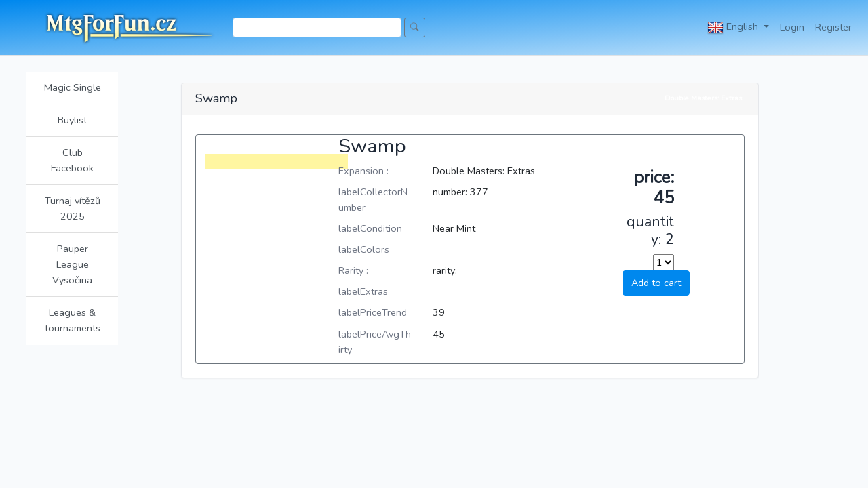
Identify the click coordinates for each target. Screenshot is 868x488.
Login (792, 27)
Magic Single (73, 87)
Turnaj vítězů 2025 (73, 208)
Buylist (72, 120)
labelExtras (363, 291)
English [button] (734, 28)
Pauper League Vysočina (72, 264)
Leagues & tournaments (73, 320)
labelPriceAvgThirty (375, 342)
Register (833, 27)
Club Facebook (72, 160)
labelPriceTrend (373, 312)
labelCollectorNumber (373, 200)
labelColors (364, 249)
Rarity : (353, 270)
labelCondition (370, 228)
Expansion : (363, 171)
